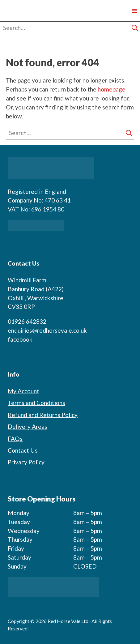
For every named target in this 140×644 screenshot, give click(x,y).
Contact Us (23, 450)
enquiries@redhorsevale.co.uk (47, 330)
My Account (23, 391)
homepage (112, 89)
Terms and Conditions (36, 403)
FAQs (15, 439)
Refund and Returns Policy (43, 415)
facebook (20, 339)
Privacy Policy (26, 462)
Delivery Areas (28, 426)
